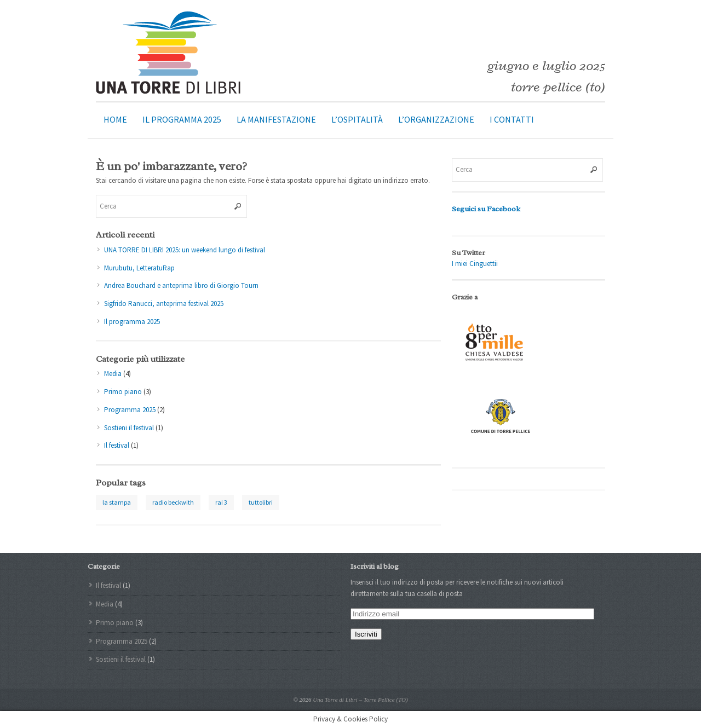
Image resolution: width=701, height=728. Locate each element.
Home (115, 119)
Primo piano (123, 392)
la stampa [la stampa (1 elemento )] (117, 502)
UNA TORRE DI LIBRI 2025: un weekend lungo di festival (185, 250)
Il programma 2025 (182, 119)
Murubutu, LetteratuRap (139, 268)
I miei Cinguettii (475, 264)
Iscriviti (366, 634)
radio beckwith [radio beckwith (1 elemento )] (173, 502)
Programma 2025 (130, 410)
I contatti (512, 119)
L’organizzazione (436, 119)
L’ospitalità (357, 119)
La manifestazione (276, 119)
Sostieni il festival (129, 428)
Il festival (117, 445)
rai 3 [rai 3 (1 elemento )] (221, 502)
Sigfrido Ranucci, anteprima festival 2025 (164, 304)
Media (113, 374)
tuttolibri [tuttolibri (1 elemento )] (261, 502)
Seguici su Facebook (486, 209)
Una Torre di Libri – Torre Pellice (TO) (360, 700)
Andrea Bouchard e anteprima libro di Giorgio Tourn (181, 285)
